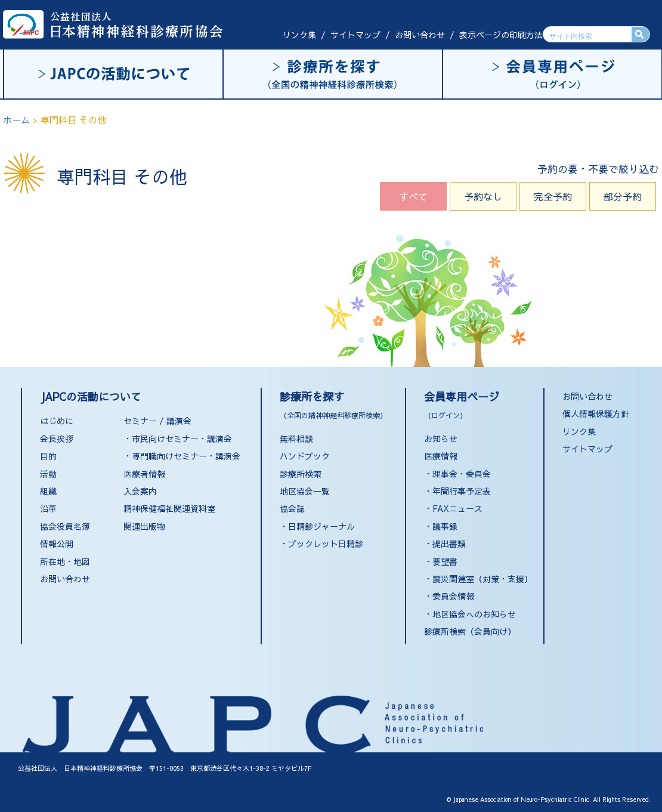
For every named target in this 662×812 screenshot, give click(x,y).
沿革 (48, 508)
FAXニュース (457, 508)
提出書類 (449, 544)
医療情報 (441, 456)
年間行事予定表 (462, 491)
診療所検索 (301, 474)
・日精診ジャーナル (317, 526)
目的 (48, 456)
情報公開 (57, 544)
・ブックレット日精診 (321, 544)
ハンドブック (305, 456)
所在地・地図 (65, 561)
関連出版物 (144, 526)
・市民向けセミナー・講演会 (178, 439)
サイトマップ (355, 35)
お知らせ (441, 439)
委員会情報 (453, 596)
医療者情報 (144, 474)
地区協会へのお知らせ (474, 614)
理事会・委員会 (462, 474)
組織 (48, 491)
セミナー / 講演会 (157, 421)
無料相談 (296, 439)
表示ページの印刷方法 (501, 35)
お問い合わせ (420, 35)
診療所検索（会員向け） (470, 631)
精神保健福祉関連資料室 (169, 508)
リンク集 (299, 35)
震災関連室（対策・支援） (482, 579)
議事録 (445, 526)
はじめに (57, 421)
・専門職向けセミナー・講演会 (182, 456)
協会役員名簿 (65, 526)
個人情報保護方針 (596, 413)
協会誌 (292, 508)
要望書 (445, 561)
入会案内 (140, 491)
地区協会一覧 (305, 491)
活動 (48, 474)
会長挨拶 (57, 439)
